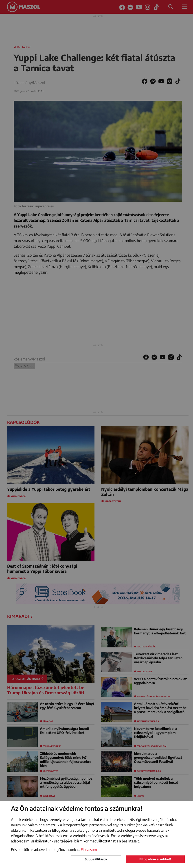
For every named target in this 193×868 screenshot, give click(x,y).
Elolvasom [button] (89, 850)
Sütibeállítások (96, 859)
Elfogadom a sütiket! (155, 859)
